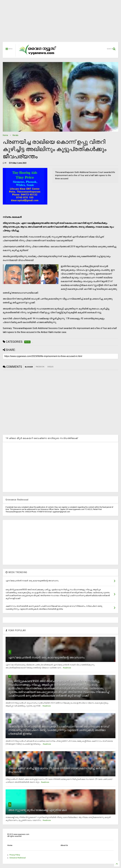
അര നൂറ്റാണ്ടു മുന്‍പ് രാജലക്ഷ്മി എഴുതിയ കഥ (38, 810)
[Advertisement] (60, 22)
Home (5, 135)
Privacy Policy (15, 855)
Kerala (15, 135)
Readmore (67, 668)
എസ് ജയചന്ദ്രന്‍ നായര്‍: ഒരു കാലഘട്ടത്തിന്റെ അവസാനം (46, 657)
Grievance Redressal (18, 858)
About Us (64, 845)
